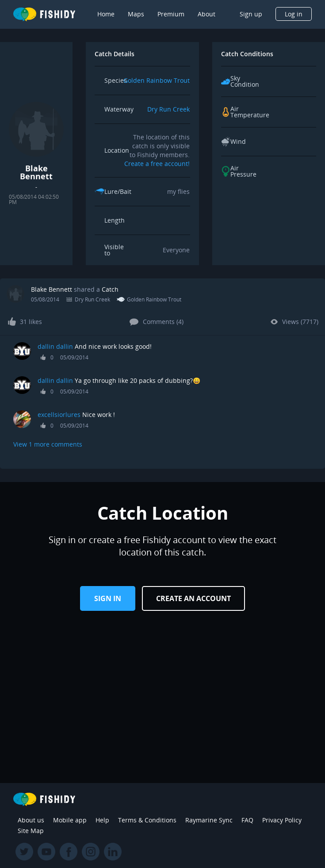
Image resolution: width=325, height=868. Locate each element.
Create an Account (193, 598)
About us (31, 820)
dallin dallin (55, 346)
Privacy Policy (282, 820)
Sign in (108, 598)
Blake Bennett (52, 289)
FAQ (247, 820)
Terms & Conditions (147, 820)
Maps (136, 14)
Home (106, 14)
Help (102, 820)
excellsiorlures (59, 415)
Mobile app (70, 820)
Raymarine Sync (209, 820)
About (206, 14)
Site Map (31, 831)
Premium (171, 14)
